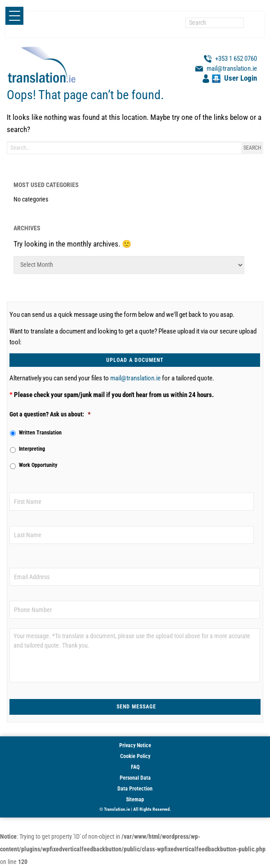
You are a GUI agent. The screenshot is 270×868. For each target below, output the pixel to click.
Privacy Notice (135, 745)
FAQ (135, 767)
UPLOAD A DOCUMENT (135, 360)
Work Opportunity (38, 465)
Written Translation (40, 433)
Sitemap (135, 799)
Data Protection (135, 789)
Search (252, 148)
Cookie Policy (135, 756)
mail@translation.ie (135, 378)
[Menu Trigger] (14, 16)
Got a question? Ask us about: (50, 414)
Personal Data (135, 778)
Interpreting (32, 449)
